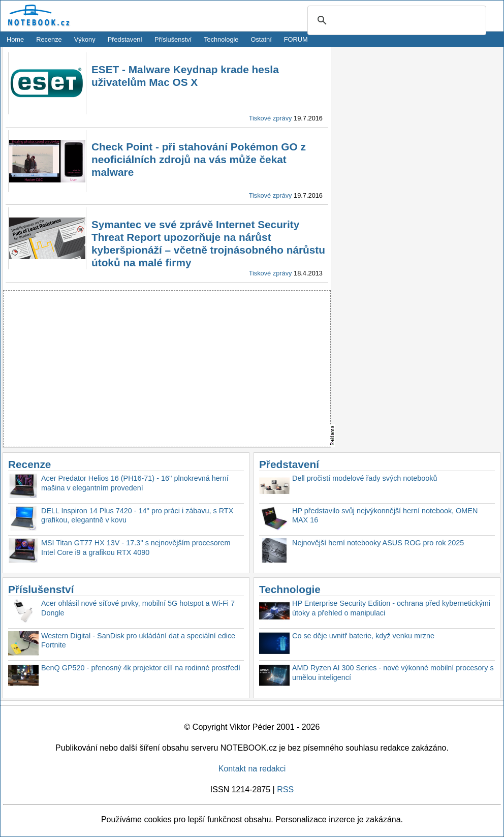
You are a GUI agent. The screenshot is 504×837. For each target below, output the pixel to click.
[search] (395, 21)
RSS (285, 789)
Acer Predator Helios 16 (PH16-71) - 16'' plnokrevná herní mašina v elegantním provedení (135, 483)
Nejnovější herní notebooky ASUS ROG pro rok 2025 (378, 543)
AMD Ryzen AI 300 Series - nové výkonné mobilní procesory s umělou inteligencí (393, 673)
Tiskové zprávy (271, 118)
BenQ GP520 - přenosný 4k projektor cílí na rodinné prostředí (141, 668)
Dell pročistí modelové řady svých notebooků (365, 478)
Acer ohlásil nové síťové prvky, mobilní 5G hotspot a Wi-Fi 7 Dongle (138, 608)
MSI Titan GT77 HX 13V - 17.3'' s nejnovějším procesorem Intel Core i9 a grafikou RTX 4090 (136, 548)
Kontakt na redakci (252, 769)
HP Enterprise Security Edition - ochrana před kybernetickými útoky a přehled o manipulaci (391, 608)
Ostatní (261, 39)
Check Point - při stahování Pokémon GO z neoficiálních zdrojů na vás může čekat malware (199, 159)
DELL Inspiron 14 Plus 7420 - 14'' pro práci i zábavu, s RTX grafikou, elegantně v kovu (137, 516)
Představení (125, 39)
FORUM (296, 39)
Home (15, 39)
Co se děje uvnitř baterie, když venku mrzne (363, 636)
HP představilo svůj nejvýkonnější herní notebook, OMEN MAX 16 (385, 516)
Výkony (85, 39)
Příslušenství (173, 39)
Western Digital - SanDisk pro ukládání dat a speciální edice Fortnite (138, 641)
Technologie (221, 39)
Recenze (49, 39)
